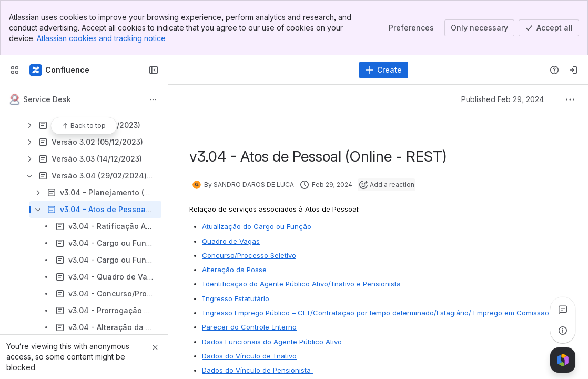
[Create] (384, 70)
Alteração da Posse (234, 270)
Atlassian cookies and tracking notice (101, 38)
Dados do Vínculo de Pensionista (257, 370)
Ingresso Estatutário (236, 298)
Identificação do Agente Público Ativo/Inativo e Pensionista (301, 284)
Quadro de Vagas (231, 241)
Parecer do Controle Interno (249, 327)
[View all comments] (563, 310)
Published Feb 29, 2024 (503, 99)
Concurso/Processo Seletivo (249, 255)
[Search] (265, 70)
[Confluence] (60, 70)
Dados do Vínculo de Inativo (249, 356)
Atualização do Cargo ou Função (258, 226)
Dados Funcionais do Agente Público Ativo (272, 342)
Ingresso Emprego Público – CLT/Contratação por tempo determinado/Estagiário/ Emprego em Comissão (376, 313)
